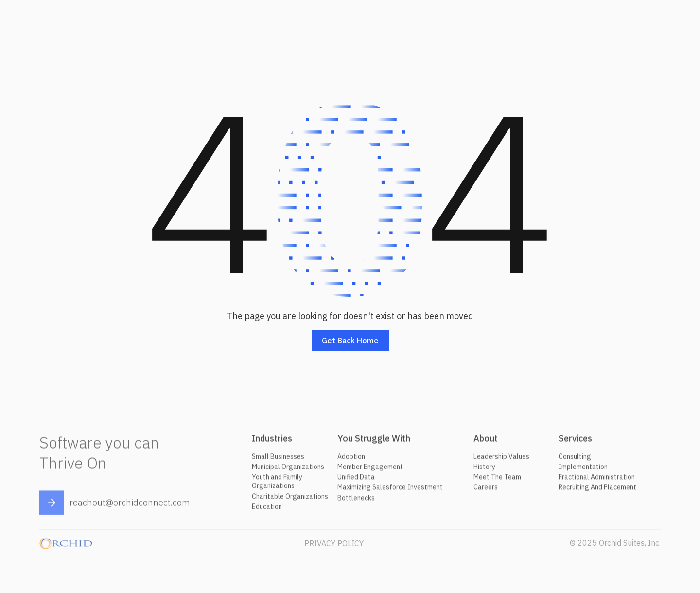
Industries (272, 441)
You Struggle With (374, 441)
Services (575, 441)
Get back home (350, 341)
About (486, 441)
